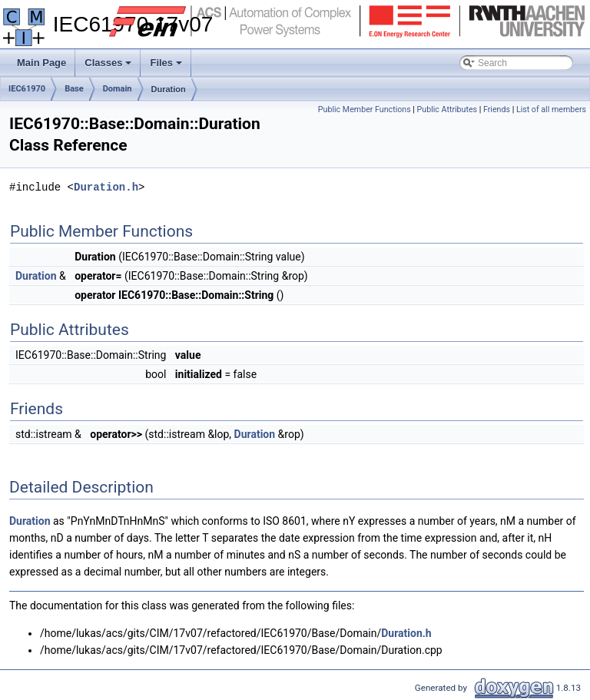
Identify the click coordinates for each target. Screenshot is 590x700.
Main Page (41, 63)
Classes (109, 67)
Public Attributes (447, 109)
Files (167, 67)
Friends (497, 109)
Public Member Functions (365, 109)
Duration (169, 89)
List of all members (551, 109)
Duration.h (106, 187)
